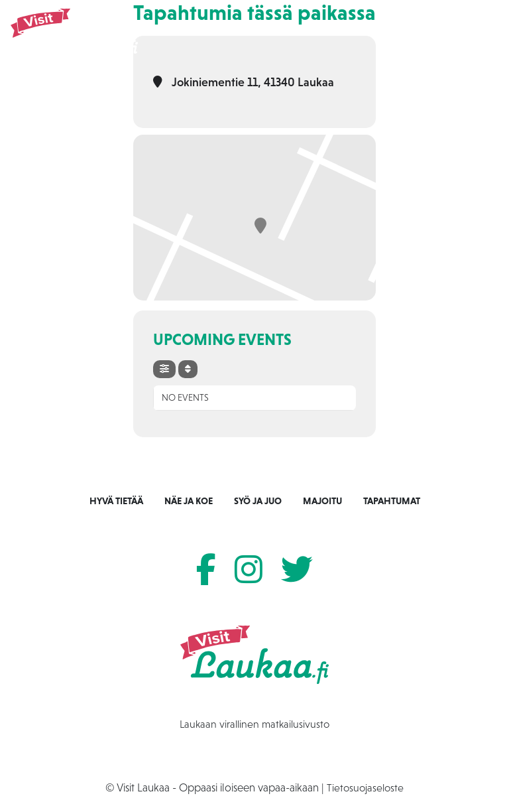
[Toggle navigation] (475, 34)
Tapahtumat (392, 501)
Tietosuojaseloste (365, 787)
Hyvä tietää (116, 501)
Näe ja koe (189, 501)
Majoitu (322, 501)
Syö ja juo (258, 501)
